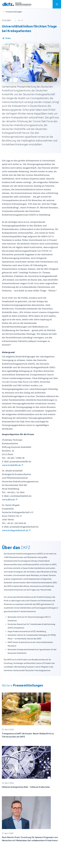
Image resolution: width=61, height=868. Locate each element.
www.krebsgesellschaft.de (15, 530)
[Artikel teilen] (6, 38)
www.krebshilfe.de (11, 465)
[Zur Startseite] (17, 4)
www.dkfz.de (9, 500)
